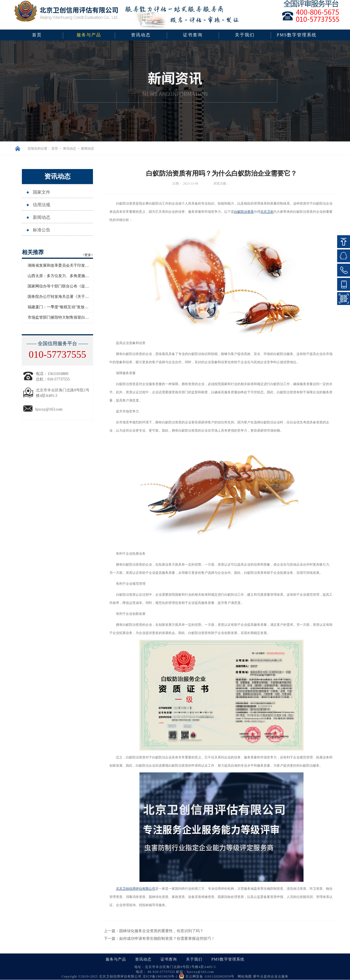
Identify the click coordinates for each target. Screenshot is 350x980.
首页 (37, 35)
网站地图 (244, 976)
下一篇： (159, 939)
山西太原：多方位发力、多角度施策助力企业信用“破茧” (75, 276)
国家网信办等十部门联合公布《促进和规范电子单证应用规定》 (81, 286)
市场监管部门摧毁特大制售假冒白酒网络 (62, 317)
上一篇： (154, 931)
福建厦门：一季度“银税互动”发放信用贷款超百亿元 (71, 307)
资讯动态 (69, 149)
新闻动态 (87, 149)
